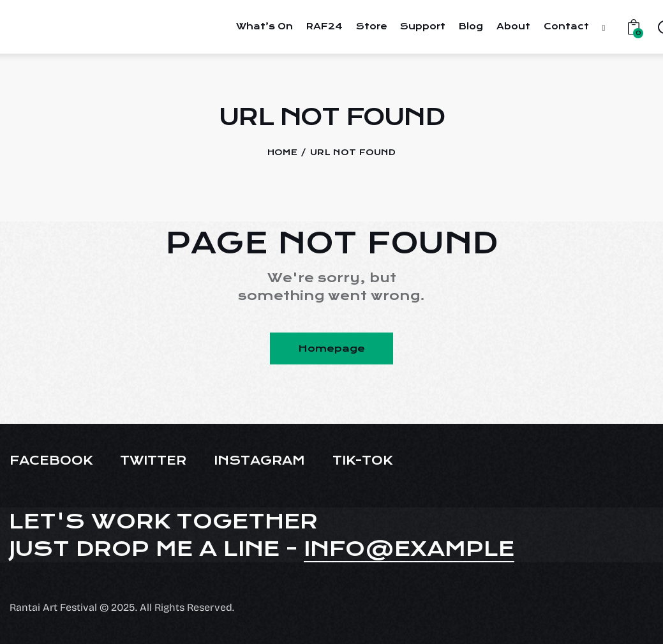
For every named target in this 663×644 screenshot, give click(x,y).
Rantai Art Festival (53, 607)
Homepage (331, 348)
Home (282, 152)
